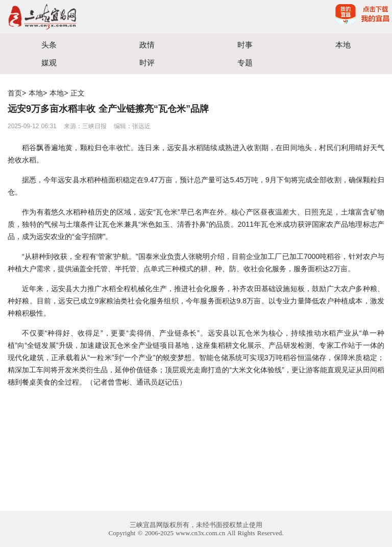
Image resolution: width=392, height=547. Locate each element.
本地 (343, 45)
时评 (147, 63)
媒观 (49, 63)
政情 (147, 45)
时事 (245, 45)
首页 (15, 93)
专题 (245, 63)
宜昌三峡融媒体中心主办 (98, 17)
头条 (49, 45)
